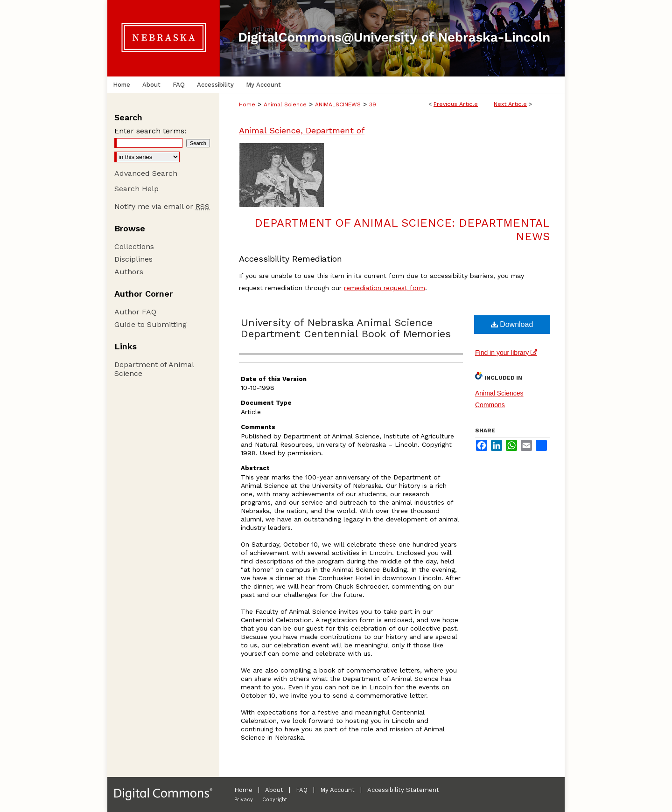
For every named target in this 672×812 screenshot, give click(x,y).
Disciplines (133, 259)
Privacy (244, 800)
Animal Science (285, 104)
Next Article (510, 104)
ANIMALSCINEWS (338, 104)
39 (373, 104)
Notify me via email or (162, 206)
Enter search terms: (150, 131)
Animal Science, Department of (302, 130)
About (274, 790)
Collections (134, 246)
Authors (129, 272)
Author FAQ (135, 312)
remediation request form (385, 288)
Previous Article (456, 104)
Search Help (136, 189)
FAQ (302, 790)
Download (512, 324)
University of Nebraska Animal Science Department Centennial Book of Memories (346, 328)
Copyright (275, 800)
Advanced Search (146, 173)
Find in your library (506, 353)
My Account (337, 790)
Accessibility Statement (403, 790)
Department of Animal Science (154, 369)
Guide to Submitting (150, 324)
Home (247, 104)
